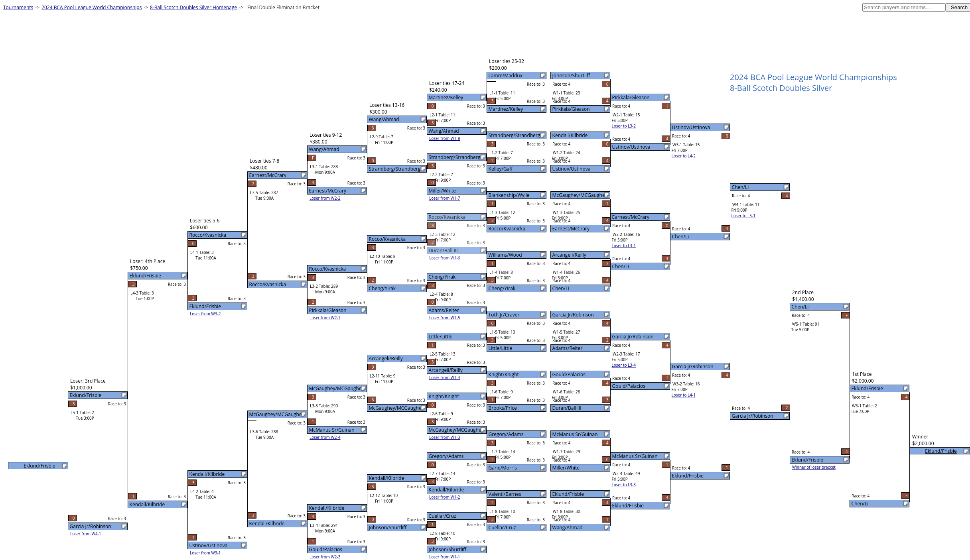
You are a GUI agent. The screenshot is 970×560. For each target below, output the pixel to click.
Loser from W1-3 (445, 437)
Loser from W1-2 (445, 497)
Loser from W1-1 (445, 557)
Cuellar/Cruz (502, 528)
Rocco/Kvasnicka (507, 229)
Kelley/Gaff (501, 169)
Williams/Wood (505, 255)
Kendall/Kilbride (570, 135)
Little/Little (501, 348)
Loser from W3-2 (205, 314)
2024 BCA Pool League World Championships (92, 7)
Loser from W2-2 (325, 198)
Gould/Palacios (569, 374)
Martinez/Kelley (506, 109)
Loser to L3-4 (624, 365)
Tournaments (18, 7)
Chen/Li (561, 288)
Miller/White (566, 468)
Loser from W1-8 (445, 138)
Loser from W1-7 (445, 198)
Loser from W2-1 (325, 318)
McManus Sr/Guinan (575, 434)
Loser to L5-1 (743, 216)
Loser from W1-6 (445, 258)
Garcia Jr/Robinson (573, 315)
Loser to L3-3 (624, 485)
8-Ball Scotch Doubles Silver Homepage (193, 7)
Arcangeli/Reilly (569, 255)
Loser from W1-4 (445, 377)
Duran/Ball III (567, 408)
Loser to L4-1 (684, 395)
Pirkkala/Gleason (571, 109)
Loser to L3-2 (624, 126)
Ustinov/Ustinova (572, 169)
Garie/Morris (503, 468)
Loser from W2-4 (325, 437)
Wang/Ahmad (568, 528)
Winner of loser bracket (814, 467)
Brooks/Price (503, 408)
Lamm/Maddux (506, 76)
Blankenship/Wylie (509, 195)
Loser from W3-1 (205, 553)
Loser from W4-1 (86, 534)
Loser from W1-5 (445, 318)
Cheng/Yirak (502, 288)
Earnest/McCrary (571, 229)
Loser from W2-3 (325, 557)
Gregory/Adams (506, 434)
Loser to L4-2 (684, 156)
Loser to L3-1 (624, 246)
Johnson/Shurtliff (571, 76)
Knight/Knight (504, 374)
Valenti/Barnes (505, 494)
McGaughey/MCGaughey (580, 195)
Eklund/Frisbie (568, 494)
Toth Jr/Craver (504, 315)
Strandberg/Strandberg (515, 135)
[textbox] (904, 7)
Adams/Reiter (568, 348)
